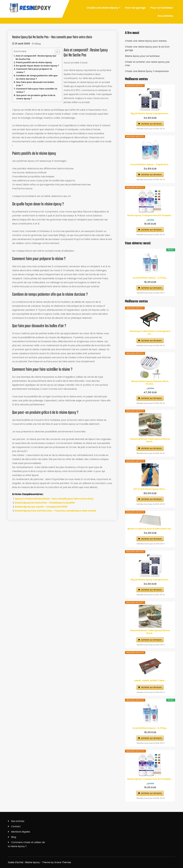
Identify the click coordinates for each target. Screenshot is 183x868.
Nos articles (165, 16)
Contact (16, 826)
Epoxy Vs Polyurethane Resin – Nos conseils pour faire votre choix (54, 499)
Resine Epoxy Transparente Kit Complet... (150, 215)
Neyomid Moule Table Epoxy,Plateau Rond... (150, 440)
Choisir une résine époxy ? (103, 8)
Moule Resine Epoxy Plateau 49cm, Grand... (150, 383)
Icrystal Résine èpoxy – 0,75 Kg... (150, 278)
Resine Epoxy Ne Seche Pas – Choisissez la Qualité (45, 503)
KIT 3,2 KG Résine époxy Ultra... (150, 489)
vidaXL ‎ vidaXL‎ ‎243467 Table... (150, 681)
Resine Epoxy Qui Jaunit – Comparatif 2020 (41, 507)
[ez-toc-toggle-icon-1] (56, 52)
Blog (38, 44)
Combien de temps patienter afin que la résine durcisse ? (37, 77)
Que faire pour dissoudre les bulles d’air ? (35, 84)
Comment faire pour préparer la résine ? (34, 71)
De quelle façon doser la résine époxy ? (37, 66)
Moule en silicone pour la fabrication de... (150, 529)
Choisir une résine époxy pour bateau (146, 41)
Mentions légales (21, 832)
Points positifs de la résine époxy (34, 62)
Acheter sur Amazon (151, 124)
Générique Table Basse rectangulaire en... (150, 332)
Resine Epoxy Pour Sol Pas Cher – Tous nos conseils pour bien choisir (56, 511)
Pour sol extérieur (162, 8)
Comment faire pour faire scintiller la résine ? (37, 90)
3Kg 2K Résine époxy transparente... (150, 113)
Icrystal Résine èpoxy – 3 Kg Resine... (150, 164)
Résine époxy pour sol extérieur (142, 56)
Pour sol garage (135, 8)
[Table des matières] (57, 52)
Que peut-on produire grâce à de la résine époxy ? (36, 97)
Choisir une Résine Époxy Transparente (147, 71)
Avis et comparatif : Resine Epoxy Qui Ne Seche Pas (36, 57)
